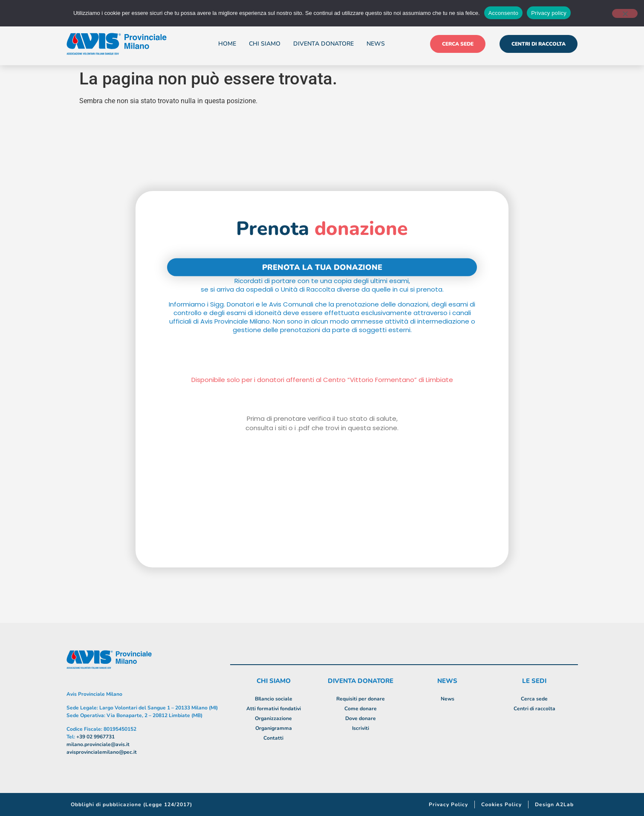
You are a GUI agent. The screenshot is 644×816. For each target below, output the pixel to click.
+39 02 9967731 (95, 737)
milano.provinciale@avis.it (98, 744)
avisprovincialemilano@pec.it (102, 752)
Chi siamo (265, 44)
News (376, 44)
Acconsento (503, 13)
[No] (625, 13)
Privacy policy (549, 13)
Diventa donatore (323, 44)
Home (227, 44)
